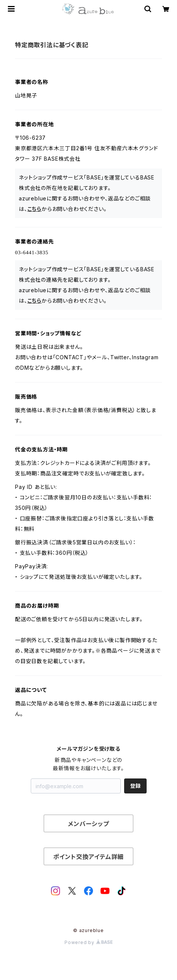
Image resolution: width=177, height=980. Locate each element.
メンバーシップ (88, 824)
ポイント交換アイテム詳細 (89, 857)
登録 (135, 786)
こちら (34, 209)
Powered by (88, 942)
